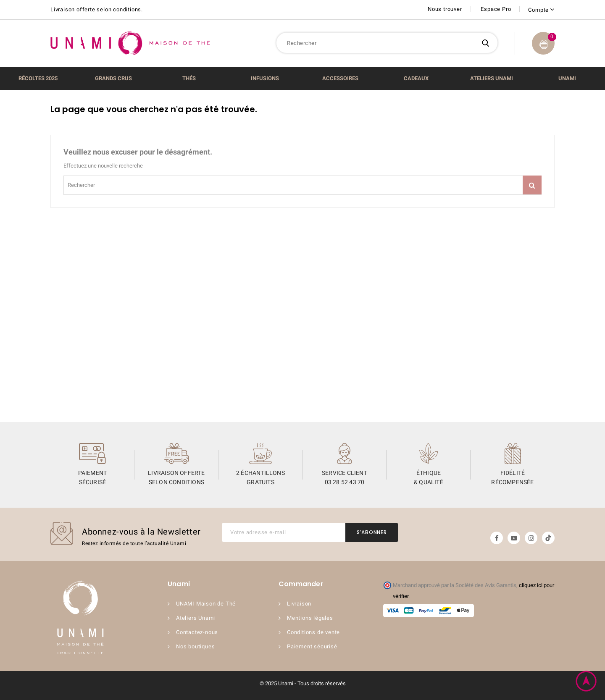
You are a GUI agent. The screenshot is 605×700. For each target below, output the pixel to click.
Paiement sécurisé (312, 646)
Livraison (299, 604)
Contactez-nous (197, 632)
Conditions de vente (313, 632)
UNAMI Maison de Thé (206, 604)
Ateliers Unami (196, 618)
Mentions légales (310, 618)
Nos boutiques (195, 646)
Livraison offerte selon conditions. (97, 9)
